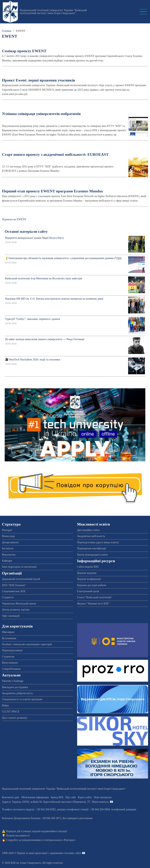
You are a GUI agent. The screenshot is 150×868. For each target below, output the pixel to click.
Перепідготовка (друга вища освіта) (98, 542)
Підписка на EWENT (14, 219)
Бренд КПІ (57, 797)
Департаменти (10, 542)
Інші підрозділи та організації (19, 567)
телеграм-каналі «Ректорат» (59, 840)
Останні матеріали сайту (26, 231)
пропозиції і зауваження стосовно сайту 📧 (60, 853)
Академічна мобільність (91, 536)
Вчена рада (8, 536)
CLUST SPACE (11, 712)
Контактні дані (11, 797)
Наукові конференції (89, 579)
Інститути (8, 548)
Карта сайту (85, 797)
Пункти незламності (18, 836)
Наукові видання (87, 573)
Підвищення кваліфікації (92, 548)
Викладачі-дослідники (15, 687)
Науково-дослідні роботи (92, 585)
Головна (7, 31)
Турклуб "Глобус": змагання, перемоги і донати (33, 319)
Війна (5, 706)
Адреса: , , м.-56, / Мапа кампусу (55, 802)
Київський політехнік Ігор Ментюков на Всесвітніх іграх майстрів (44, 278)
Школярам (8, 632)
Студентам (8, 657)
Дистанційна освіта (88, 530)
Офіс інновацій (11, 616)
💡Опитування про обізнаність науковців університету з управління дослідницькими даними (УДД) (63, 258)
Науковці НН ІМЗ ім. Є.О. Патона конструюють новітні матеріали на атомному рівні (54, 299)
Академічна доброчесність (17, 693)
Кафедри (7, 561)
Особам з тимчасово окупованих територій (27, 644)
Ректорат (7, 530)
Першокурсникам (12, 650)
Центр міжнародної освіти (92, 555)
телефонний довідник (124, 809)
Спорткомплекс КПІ (14, 591)
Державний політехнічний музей (21, 579)
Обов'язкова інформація (35, 797)
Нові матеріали (103, 797)
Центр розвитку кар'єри (16, 610)
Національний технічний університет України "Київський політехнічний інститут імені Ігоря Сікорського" (53, 12)
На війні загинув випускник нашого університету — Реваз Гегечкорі (45, 339)
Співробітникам (11, 669)
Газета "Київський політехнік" (95, 597)
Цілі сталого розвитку (15, 718)
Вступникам (9, 638)
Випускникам (10, 663)
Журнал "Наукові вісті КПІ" (93, 604)
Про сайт (71, 797)
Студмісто (8, 597)
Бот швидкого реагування (78, 818)
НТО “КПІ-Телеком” (14, 585)
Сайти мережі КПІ (88, 567)
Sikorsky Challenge (13, 681)
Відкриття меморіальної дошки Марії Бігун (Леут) (34, 238)
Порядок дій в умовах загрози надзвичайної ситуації (37, 831)
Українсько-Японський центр (19, 604)
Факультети (9, 555)
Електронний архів (88, 591)
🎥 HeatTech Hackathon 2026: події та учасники (33, 360)
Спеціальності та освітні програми (22, 699)
